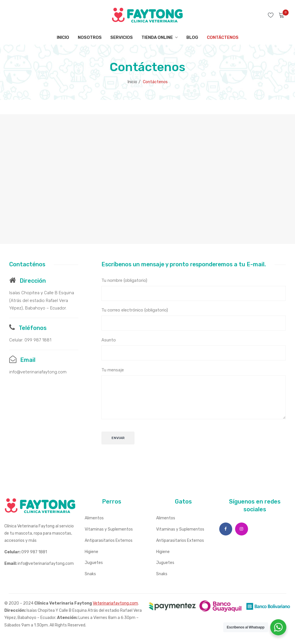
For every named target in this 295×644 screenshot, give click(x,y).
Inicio (132, 82)
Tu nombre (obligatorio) (194, 289)
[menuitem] (63, 37)
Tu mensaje (194, 393)
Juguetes (94, 563)
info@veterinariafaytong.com (38, 372)
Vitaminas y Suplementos (109, 529)
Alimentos (94, 518)
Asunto (194, 349)
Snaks (90, 574)
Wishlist (272, 15)
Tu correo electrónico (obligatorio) (194, 319)
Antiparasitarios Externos (109, 541)
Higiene (91, 552)
